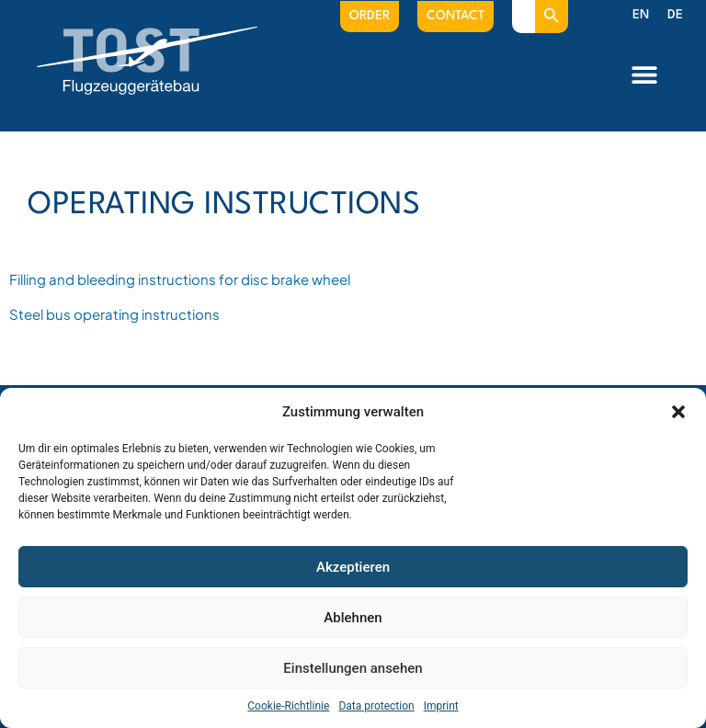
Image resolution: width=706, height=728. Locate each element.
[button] (678, 412)
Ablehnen (353, 618)
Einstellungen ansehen (353, 668)
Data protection (376, 706)
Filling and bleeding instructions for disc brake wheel (180, 279)
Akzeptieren (353, 567)
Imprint (441, 706)
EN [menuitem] (641, 15)
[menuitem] (641, 16)
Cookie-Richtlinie (288, 706)
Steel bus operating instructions (114, 314)
